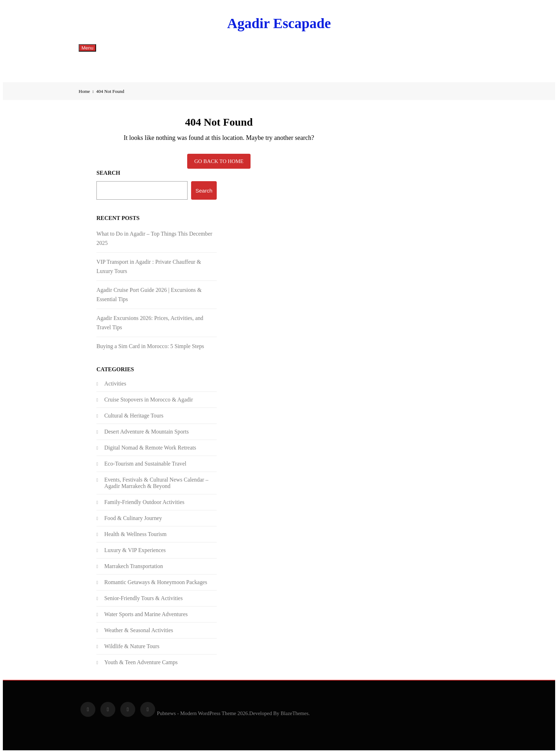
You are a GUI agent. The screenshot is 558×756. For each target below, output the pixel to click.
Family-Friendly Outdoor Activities (144, 505)
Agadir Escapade (279, 23)
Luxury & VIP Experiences (135, 553)
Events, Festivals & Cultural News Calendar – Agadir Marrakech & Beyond (156, 486)
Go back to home (219, 164)
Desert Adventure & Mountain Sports (146, 434)
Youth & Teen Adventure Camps (141, 665)
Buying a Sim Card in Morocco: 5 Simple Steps (150, 349)
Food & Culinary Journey (133, 521)
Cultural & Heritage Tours (134, 418)
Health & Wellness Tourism (135, 537)
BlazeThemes (294, 716)
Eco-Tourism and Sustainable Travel (145, 466)
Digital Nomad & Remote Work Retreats (150, 450)
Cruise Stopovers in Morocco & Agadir (149, 402)
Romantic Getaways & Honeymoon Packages (156, 585)
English (107, 68)
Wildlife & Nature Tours (132, 649)
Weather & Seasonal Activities (139, 633)
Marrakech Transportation (134, 569)
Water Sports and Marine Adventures (146, 617)
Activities (115, 386)
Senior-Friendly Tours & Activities (143, 601)
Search (108, 176)
